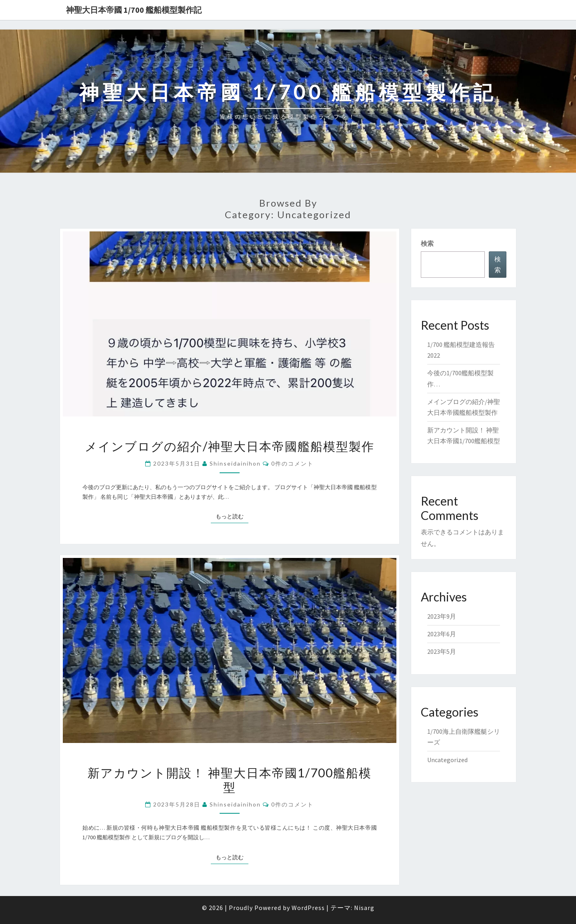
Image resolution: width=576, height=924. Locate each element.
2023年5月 (442, 651)
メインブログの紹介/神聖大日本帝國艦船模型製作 (230, 446)
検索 (427, 243)
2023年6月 (442, 634)
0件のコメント (292, 463)
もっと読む (232, 516)
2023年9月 (442, 616)
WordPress (308, 908)
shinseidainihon (235, 463)
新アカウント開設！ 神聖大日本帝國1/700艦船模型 (230, 780)
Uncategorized (447, 760)
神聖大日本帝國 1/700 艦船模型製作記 (134, 10)
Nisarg (364, 908)
